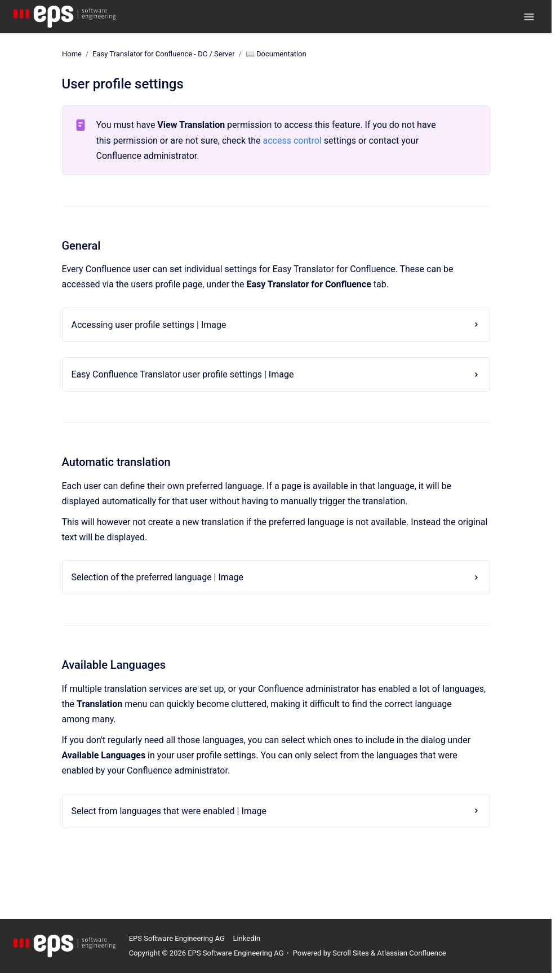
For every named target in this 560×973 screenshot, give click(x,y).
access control (292, 140)
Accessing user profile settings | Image (149, 325)
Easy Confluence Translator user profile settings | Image (183, 374)
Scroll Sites (351, 953)
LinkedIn (246, 938)
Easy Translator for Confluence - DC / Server (164, 54)
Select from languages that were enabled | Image (169, 810)
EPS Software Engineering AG (177, 938)
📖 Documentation (275, 54)
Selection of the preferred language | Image (158, 577)
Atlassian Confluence (411, 953)
